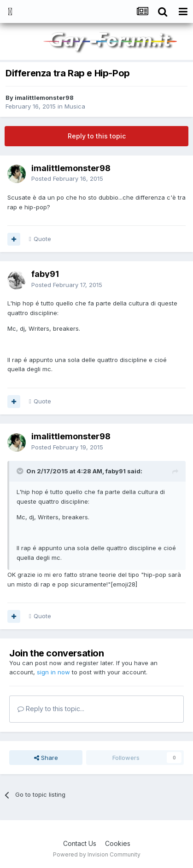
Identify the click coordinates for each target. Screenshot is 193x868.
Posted (67, 178)
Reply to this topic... (51, 709)
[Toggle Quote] (21, 471)
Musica (75, 106)
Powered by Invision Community (97, 854)
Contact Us (80, 843)
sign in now (53, 672)
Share (46, 758)
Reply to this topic (97, 136)
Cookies (118, 843)
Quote (42, 239)
